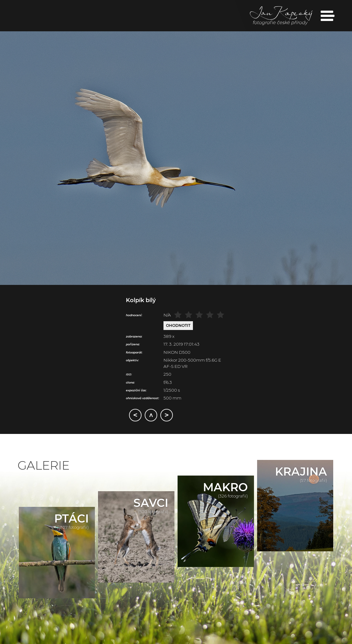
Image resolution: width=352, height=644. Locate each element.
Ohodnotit (178, 325)
